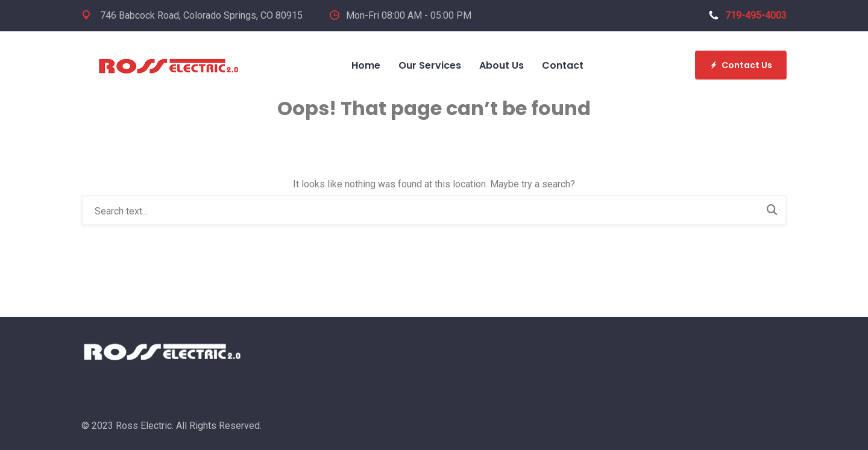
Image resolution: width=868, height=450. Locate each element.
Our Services (430, 65)
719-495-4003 (748, 15)
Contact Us (741, 65)
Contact (563, 65)
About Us (502, 65)
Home (366, 65)
